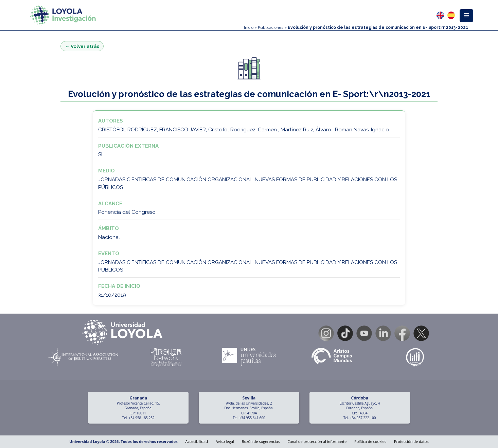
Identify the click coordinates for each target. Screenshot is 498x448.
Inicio (249, 27)
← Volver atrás (82, 46)
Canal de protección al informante (317, 441)
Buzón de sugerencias (261, 441)
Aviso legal (225, 441)
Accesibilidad (197, 441)
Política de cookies (370, 441)
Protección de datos (411, 441)
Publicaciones (271, 27)
